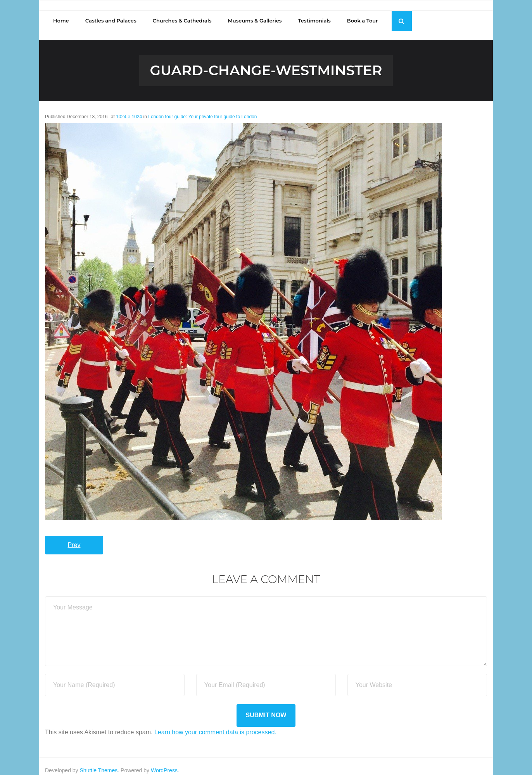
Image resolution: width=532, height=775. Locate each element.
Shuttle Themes (99, 762)
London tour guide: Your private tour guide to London (202, 109)
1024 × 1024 (129, 109)
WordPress (164, 762)
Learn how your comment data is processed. (215, 724)
